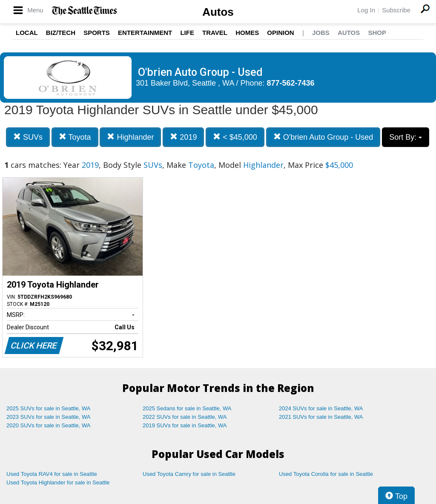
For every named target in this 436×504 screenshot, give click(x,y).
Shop (377, 33)
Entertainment (145, 33)
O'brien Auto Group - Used (323, 137)
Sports (97, 33)
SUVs (28, 137)
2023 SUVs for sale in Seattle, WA (49, 417)
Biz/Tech (61, 33)
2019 (183, 137)
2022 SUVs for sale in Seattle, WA (185, 417)
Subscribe (396, 10)
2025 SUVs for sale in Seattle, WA (49, 408)
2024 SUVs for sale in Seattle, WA (321, 408)
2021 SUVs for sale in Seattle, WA (321, 417)
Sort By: (406, 137)
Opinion (280, 33)
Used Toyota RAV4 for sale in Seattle (52, 474)
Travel (215, 33)
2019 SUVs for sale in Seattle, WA (185, 425)
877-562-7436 (291, 83)
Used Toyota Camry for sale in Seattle (189, 474)
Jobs (321, 33)
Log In (366, 10)
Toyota (75, 137)
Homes (247, 33)
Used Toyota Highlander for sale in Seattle (58, 482)
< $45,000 (235, 137)
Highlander (130, 137)
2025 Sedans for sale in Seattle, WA (187, 408)
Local (27, 33)
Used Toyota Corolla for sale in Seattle (326, 474)
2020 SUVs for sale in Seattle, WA (49, 425)
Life (187, 33)
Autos (218, 12)
